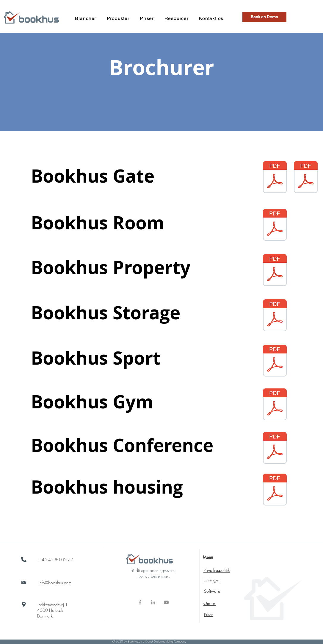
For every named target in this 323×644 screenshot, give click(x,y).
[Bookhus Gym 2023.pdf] (275, 405)
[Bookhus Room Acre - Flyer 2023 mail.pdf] (275, 225)
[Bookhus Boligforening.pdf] (275, 490)
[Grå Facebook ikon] (140, 602)
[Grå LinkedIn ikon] (153, 602)
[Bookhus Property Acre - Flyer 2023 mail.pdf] (275, 271)
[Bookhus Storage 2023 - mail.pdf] (275, 316)
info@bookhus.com (55, 582)
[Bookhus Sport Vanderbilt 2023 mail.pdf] (275, 361)
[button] (86, 18)
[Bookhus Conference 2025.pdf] (275, 449)
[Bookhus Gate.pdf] (306, 178)
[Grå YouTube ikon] (166, 602)
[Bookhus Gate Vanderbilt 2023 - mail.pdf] (275, 178)
